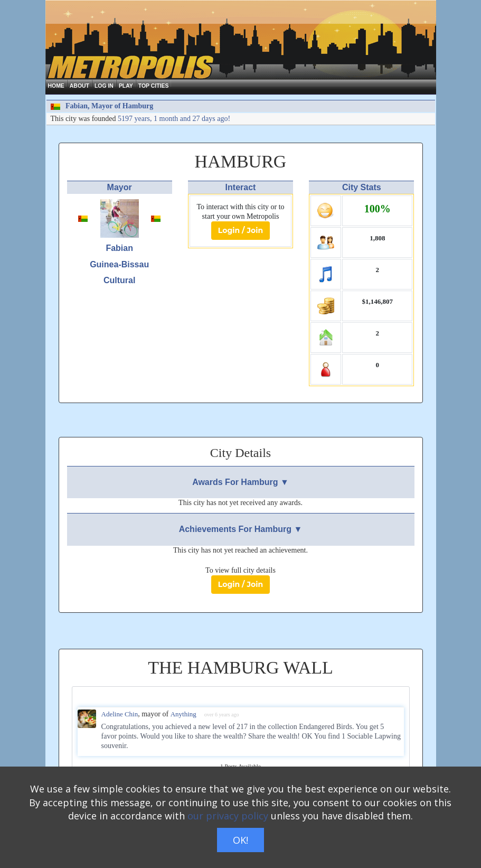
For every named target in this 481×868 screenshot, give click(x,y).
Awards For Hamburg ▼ (240, 482)
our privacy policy (228, 816)
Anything (183, 714)
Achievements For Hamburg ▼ (241, 529)
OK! (240, 840)
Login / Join (240, 230)
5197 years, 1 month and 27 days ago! (174, 119)
